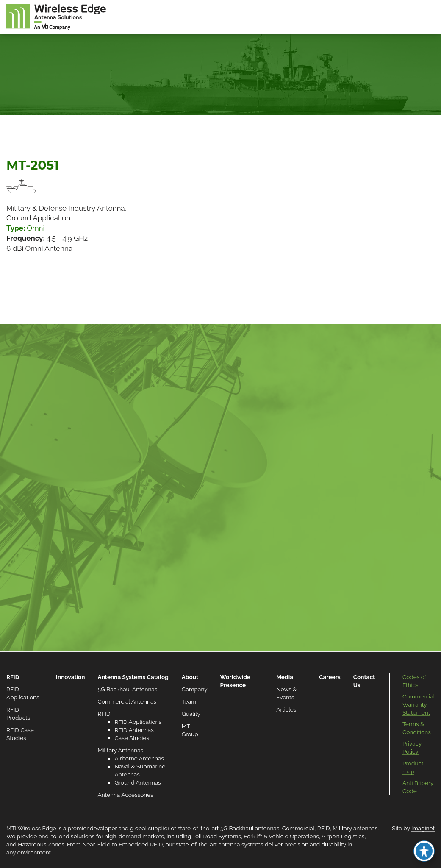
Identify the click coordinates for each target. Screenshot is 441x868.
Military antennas (355, 828)
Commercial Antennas (127, 701)
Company (195, 689)
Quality (191, 714)
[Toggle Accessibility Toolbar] (424, 851)
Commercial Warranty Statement (419, 704)
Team (189, 701)
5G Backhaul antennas (250, 828)
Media (285, 677)
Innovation (70, 677)
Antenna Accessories (126, 795)
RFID (13, 677)
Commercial (298, 828)
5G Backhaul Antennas (128, 689)
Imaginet (423, 828)
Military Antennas (121, 750)
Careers (330, 677)
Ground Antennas (138, 782)
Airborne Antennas (139, 758)
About (190, 677)
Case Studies (132, 738)
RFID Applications (138, 722)
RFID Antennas (134, 730)
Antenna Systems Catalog (133, 677)
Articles (286, 709)
